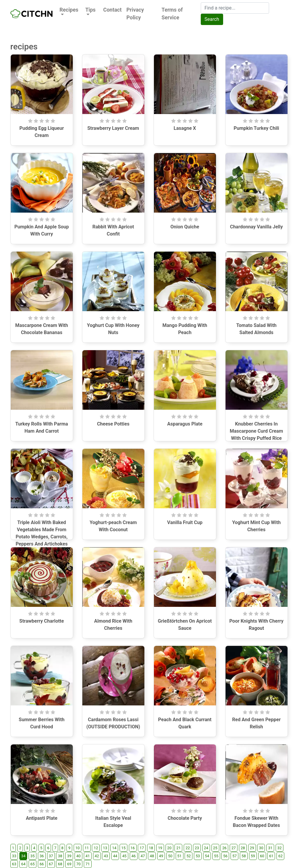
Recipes (69, 10)
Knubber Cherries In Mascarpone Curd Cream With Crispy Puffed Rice (256, 431)
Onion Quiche (185, 227)
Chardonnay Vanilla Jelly (256, 227)
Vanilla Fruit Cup (185, 522)
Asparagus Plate (185, 424)
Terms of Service (172, 14)
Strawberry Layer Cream (113, 128)
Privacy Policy (135, 14)
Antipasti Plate (42, 818)
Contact (112, 10)
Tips (91, 10)
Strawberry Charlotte (42, 621)
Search (212, 19)
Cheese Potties (113, 424)
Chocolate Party (185, 818)
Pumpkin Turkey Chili (256, 128)
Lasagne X (185, 128)
